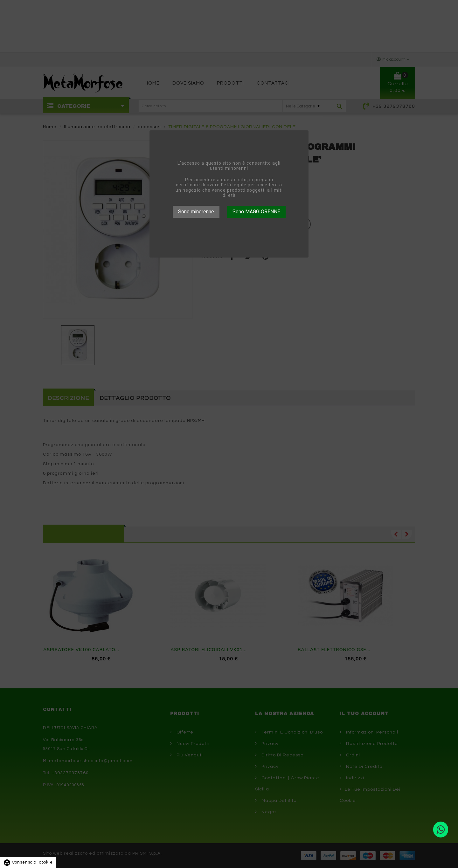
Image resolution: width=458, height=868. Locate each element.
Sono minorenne (196, 212)
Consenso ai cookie (28, 862)
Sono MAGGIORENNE (256, 212)
